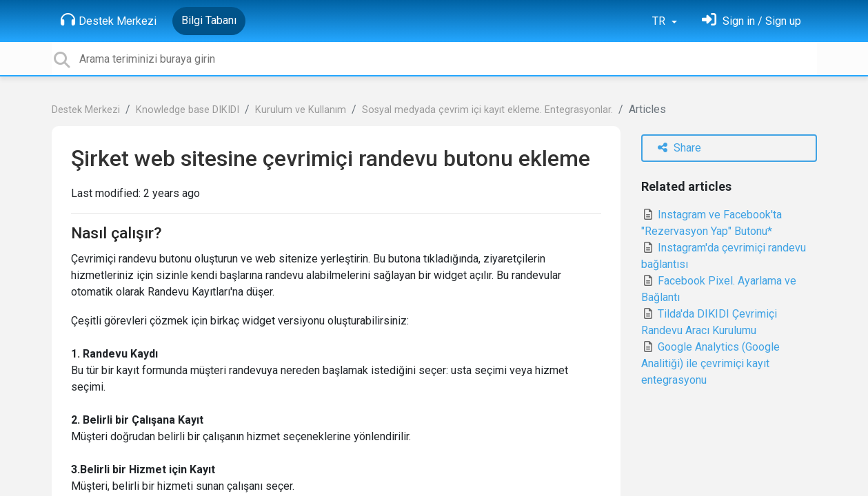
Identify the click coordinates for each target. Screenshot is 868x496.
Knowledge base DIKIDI (188, 110)
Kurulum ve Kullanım (301, 110)
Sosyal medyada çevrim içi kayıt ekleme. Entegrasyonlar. (487, 110)
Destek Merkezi (109, 20)
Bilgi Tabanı (209, 20)
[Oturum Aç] (751, 21)
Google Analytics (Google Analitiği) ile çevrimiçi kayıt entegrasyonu (710, 363)
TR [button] (660, 21)
